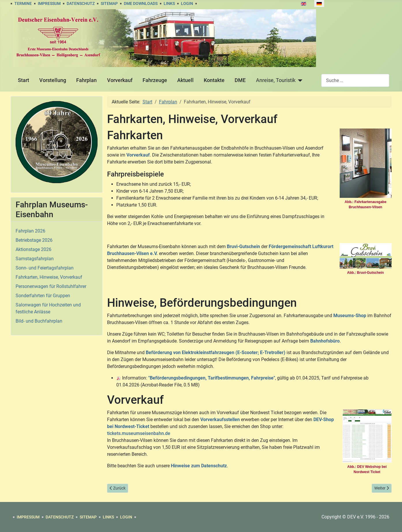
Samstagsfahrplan (35, 259)
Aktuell (185, 80)
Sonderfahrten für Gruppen (43, 296)
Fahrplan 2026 (30, 231)
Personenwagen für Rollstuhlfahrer (51, 286)
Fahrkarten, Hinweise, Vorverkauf (49, 277)
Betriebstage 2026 (34, 240)
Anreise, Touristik (276, 80)
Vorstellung (53, 80)
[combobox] (355, 80)
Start (24, 80)
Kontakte (214, 80)
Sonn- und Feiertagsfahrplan (45, 268)
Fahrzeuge (155, 80)
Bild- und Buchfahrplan (39, 321)
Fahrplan (86, 80)
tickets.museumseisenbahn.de (139, 433)
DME (240, 80)
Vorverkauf (120, 80)
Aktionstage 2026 (33, 249)
